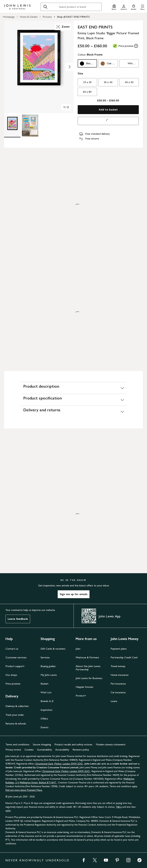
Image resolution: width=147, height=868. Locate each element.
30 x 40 (108, 82)
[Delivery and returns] (73, 412)
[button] (142, 7)
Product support (15, 666)
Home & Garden (29, 17)
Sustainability (44, 750)
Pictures (47, 17)
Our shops (11, 675)
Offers (44, 719)
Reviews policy (81, 750)
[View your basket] (134, 7)
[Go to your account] (124, 7)
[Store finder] (114, 7)
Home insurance (120, 675)
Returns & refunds (16, 724)
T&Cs (119, 807)
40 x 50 (129, 82)
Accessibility (62, 750)
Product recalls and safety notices (73, 744)
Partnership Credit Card (124, 657)
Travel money (118, 666)
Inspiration (46, 710)
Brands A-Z (47, 701)
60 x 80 (87, 92)
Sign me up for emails (74, 594)
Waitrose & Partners (87, 657)
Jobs (78, 649)
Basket (44, 684)
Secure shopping (42, 744)
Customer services (16, 657)
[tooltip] (136, 46)
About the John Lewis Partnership (88, 668)
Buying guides (48, 666)
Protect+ (81, 696)
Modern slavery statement (111, 744)
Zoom (63, 27)
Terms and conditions (17, 744)
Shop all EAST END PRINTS (73, 17)
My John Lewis (49, 675)
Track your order (15, 715)
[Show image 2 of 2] (69, 67)
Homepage (9, 17)
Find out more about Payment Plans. (24, 790)
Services (45, 657)
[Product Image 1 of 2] (12, 126)
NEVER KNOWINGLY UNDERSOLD (38, 860)
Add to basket (108, 110)
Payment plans (119, 649)
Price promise (13, 684)
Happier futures (84, 687)
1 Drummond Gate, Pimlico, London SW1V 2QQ (59, 764)
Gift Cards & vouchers (53, 649)
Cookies (29, 750)
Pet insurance (118, 684)
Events (44, 727)
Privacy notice (13, 750)
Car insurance (118, 692)
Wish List (46, 692)
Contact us (12, 649)
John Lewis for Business (89, 678)
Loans (114, 701)
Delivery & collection (17, 706)
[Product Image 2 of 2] (30, 126)
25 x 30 (87, 82)
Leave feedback (18, 619)
